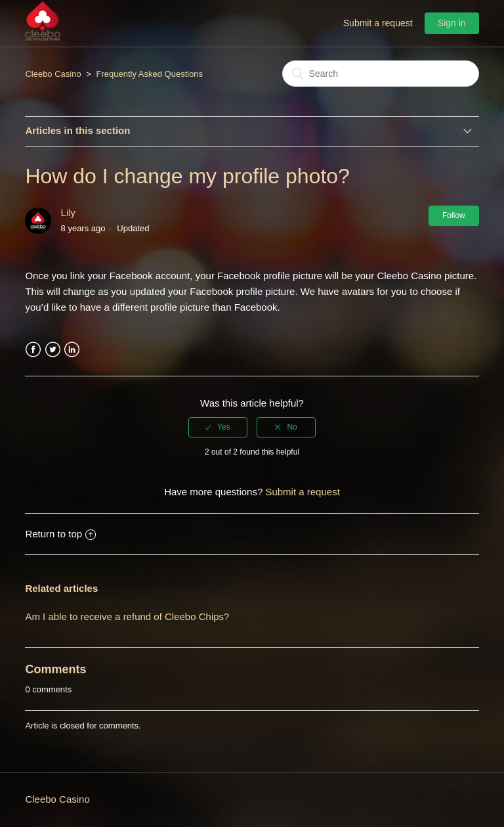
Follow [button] (454, 215)
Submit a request (378, 23)
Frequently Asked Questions (150, 74)
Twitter (53, 350)
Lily (69, 212)
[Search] (381, 74)
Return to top (60, 534)
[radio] (218, 427)
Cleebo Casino (53, 74)
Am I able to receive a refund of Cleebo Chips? (127, 616)
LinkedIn (72, 350)
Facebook (33, 350)
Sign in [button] (452, 23)
